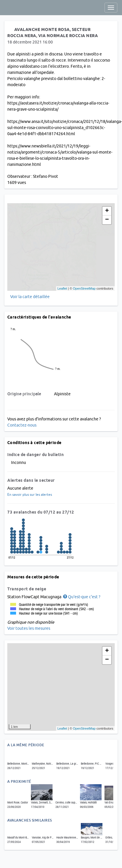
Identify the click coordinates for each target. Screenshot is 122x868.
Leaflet (62, 288)
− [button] (107, 220)
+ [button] (107, 211)
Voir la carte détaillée (30, 297)
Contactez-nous (22, 425)
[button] (81, 597)
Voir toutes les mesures (29, 628)
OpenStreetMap (84, 288)
